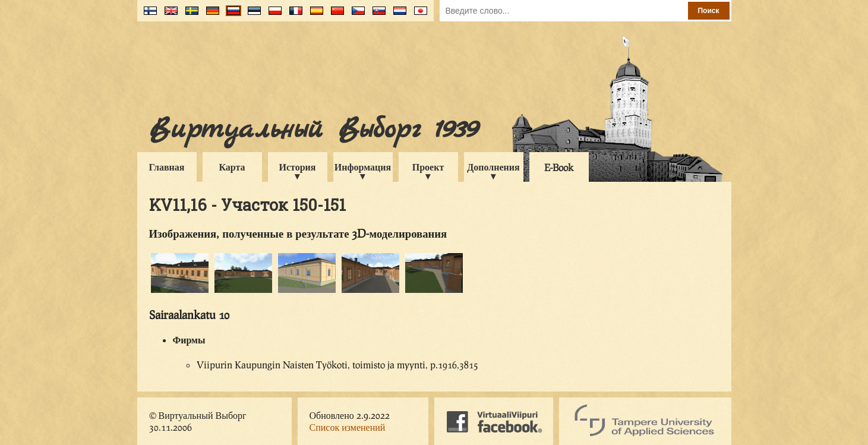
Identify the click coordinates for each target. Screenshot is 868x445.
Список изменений (348, 427)
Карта (232, 167)
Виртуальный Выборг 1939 (313, 130)
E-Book (559, 167)
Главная (167, 167)
